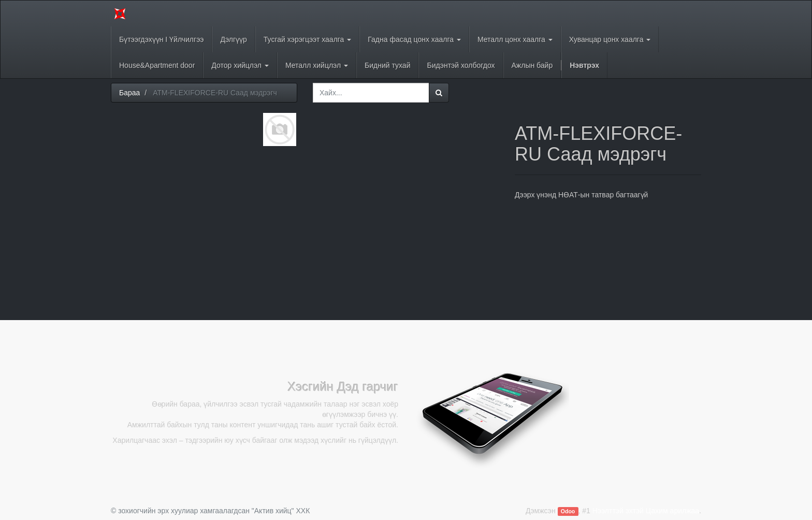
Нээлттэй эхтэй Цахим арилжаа (646, 511)
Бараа (129, 93)
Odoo (568, 511)
